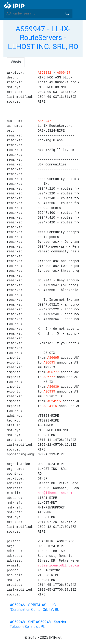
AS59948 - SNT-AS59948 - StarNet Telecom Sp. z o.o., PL (38, 624)
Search (67, 13)
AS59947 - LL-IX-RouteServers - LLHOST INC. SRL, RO (43, 38)
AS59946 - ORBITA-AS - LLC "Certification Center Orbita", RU (35, 607)
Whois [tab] (16, 62)
